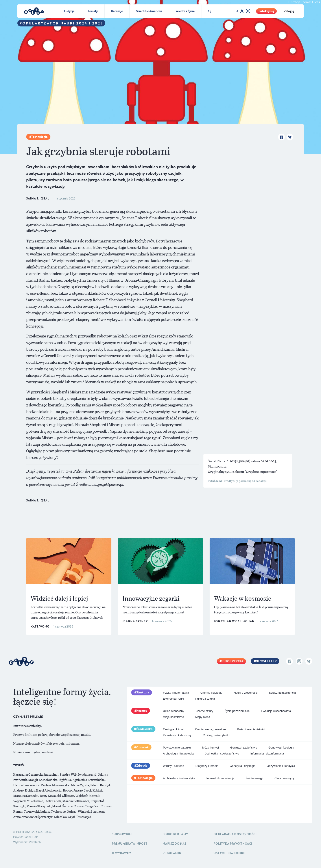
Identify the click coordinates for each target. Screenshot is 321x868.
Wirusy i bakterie (173, 766)
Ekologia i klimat (173, 729)
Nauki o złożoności (245, 693)
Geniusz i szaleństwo (244, 748)
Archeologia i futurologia (178, 753)
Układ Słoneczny (174, 711)
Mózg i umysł (210, 748)
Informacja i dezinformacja (267, 753)
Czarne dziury (204, 711)
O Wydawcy (121, 853)
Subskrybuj (266, 11)
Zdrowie (142, 766)
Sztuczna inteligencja (282, 693)
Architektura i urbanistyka (179, 778)
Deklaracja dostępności (235, 834)
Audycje (69, 11)
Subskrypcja (232, 661)
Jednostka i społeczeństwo (222, 753)
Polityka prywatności (233, 844)
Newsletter (266, 661)
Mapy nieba (203, 717)
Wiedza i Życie (185, 11)
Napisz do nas (174, 844)
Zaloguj (289, 11)
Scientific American (149, 11)
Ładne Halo (31, 837)
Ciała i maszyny (285, 778)
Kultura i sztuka (205, 699)
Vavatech (35, 842)
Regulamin (172, 853)
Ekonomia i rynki (173, 699)
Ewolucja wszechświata (276, 711)
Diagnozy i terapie (207, 766)
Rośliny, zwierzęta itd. (217, 735)
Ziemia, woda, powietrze (210, 729)
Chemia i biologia (211, 693)
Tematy (93, 11)
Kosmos (142, 711)
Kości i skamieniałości (251, 729)
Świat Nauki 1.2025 (223, 461)
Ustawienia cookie (230, 853)
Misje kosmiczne (173, 717)
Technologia (39, 137)
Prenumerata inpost (130, 844)
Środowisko (144, 729)
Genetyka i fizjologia (281, 748)
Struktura (143, 692)
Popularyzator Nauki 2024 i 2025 (61, 23)
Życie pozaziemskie (237, 711)
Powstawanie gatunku (177, 748)
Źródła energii (255, 778)
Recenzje (117, 11)
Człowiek (142, 747)
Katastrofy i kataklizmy (177, 735)
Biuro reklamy (175, 834)
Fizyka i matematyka (176, 693)
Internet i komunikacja (220, 778)
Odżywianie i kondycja (281, 766)
